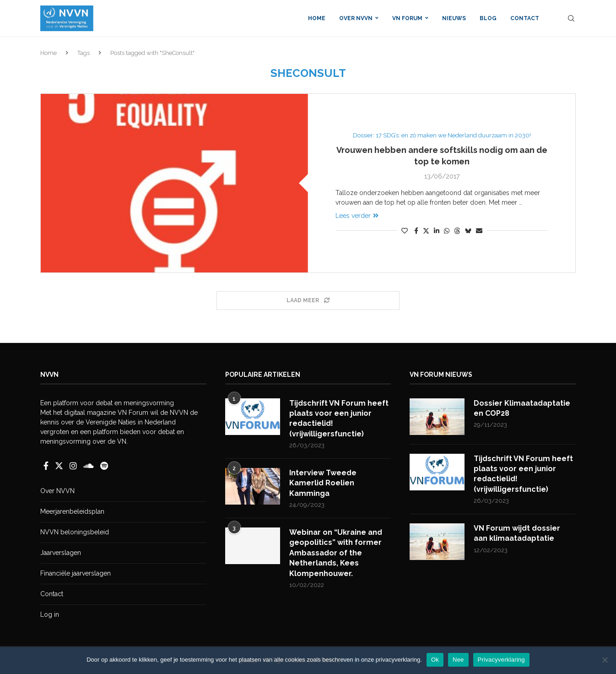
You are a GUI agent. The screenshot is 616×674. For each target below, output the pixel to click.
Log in (50, 614)
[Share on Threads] (457, 231)
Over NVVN (356, 18)
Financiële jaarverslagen (76, 573)
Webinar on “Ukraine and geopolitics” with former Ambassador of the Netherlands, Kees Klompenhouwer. (336, 553)
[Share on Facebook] (416, 231)
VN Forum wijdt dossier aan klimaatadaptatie (517, 533)
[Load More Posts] (308, 301)
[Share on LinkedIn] (437, 231)
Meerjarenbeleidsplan (72, 511)
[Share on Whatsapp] (447, 231)
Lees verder (357, 216)
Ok (435, 660)
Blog (488, 18)
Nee (458, 660)
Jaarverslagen (61, 553)
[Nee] (605, 660)
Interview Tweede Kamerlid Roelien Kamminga (323, 483)
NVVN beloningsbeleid (75, 532)
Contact (525, 18)
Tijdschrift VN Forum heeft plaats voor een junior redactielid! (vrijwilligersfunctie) (339, 419)
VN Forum (407, 18)
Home (317, 18)
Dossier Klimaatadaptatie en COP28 (522, 408)
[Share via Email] (479, 231)
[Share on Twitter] (426, 231)
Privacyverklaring (501, 660)
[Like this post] (405, 231)
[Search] (571, 18)
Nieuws (454, 18)
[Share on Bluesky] (468, 231)
